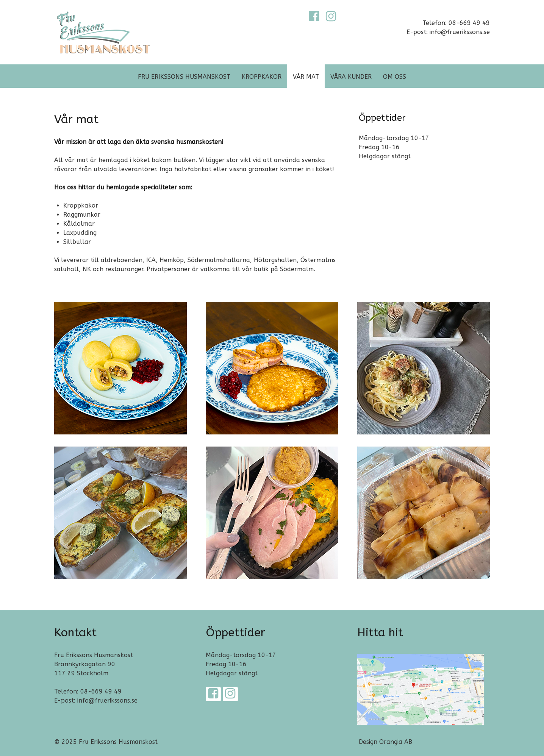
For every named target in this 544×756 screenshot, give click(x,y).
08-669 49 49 (101, 691)
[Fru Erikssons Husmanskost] (104, 32)
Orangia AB (396, 742)
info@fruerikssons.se (107, 701)
